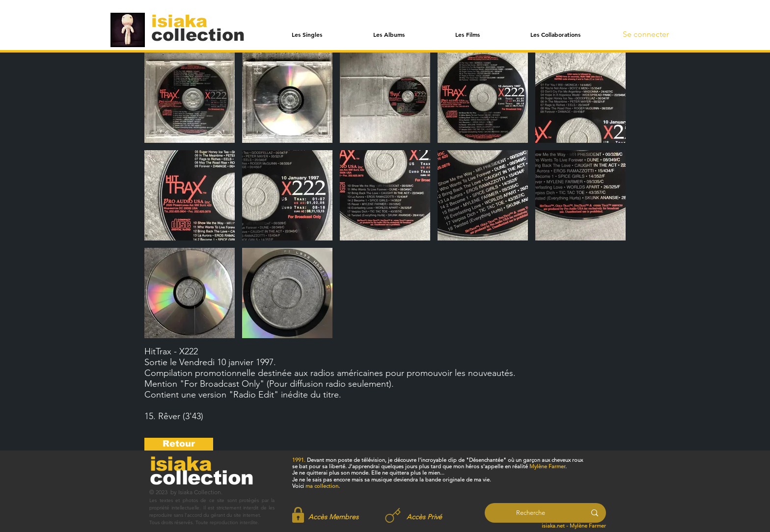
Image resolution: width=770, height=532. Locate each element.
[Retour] (179, 444)
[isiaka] (185, 21)
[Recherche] (531, 513)
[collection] (198, 35)
